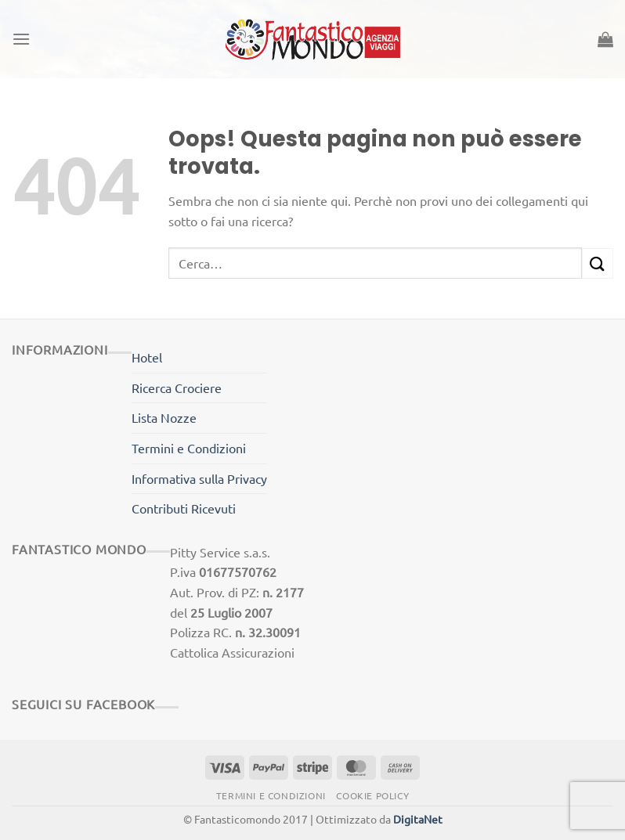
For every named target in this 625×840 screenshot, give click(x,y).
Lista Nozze (164, 417)
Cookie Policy (372, 795)
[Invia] (598, 263)
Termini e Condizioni (189, 448)
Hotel (147, 357)
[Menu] (21, 39)
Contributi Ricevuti (184, 508)
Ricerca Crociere (177, 388)
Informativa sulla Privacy (199, 478)
